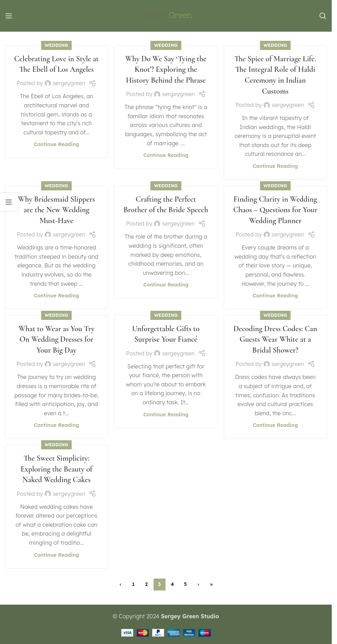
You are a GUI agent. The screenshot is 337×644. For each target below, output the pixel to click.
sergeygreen (69, 83)
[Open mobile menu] (9, 16)
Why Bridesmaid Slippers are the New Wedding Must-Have (56, 210)
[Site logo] (166, 15)
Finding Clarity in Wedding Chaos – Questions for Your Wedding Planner (275, 210)
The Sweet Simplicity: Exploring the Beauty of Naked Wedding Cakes (56, 469)
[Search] (323, 16)
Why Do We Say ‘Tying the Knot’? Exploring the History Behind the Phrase (166, 70)
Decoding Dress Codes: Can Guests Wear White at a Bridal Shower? (275, 340)
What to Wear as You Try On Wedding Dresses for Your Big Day (56, 340)
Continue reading (56, 144)
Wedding (56, 45)
